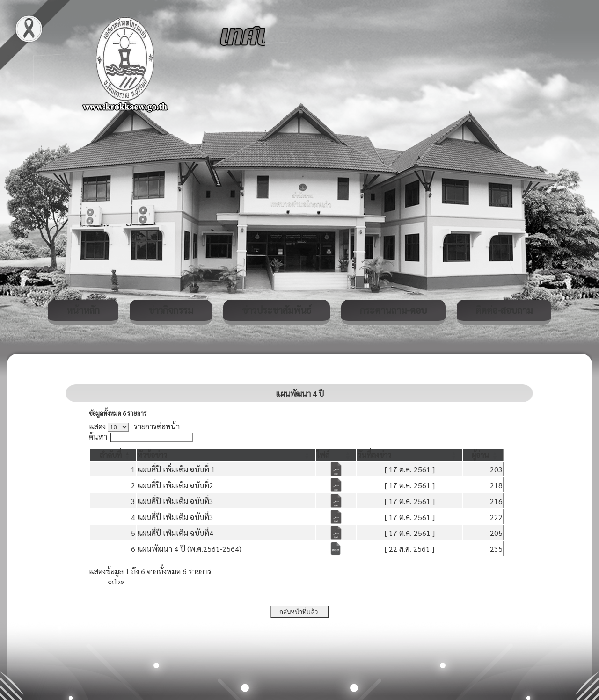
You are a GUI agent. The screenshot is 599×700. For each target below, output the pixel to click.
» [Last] (122, 581)
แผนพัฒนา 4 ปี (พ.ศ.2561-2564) (189, 549)
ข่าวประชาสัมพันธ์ (277, 310)
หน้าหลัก (83, 310)
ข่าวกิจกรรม (171, 310)
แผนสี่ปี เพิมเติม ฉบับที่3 (175, 501)
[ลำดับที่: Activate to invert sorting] (113, 455)
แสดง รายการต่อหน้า (134, 426)
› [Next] (119, 581)
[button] (111, 455)
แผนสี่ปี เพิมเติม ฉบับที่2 (175, 485)
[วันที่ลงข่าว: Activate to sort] (410, 455)
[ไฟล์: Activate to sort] (336, 455)
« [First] (110, 581)
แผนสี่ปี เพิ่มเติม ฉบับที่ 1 (176, 469)
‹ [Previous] (113, 581)
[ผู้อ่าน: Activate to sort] (483, 455)
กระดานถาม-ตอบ (393, 310)
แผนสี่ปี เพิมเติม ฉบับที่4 (175, 533)
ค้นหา (98, 437)
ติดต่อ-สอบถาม (504, 310)
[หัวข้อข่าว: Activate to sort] (226, 455)
